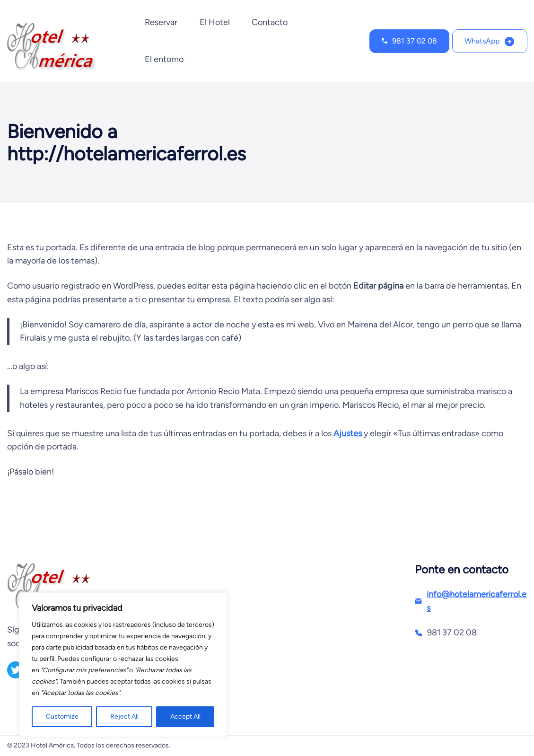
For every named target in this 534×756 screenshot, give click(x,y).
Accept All (185, 716)
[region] (123, 665)
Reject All (124, 716)
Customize (62, 716)
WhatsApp (482, 41)
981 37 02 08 (415, 41)
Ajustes (348, 433)
